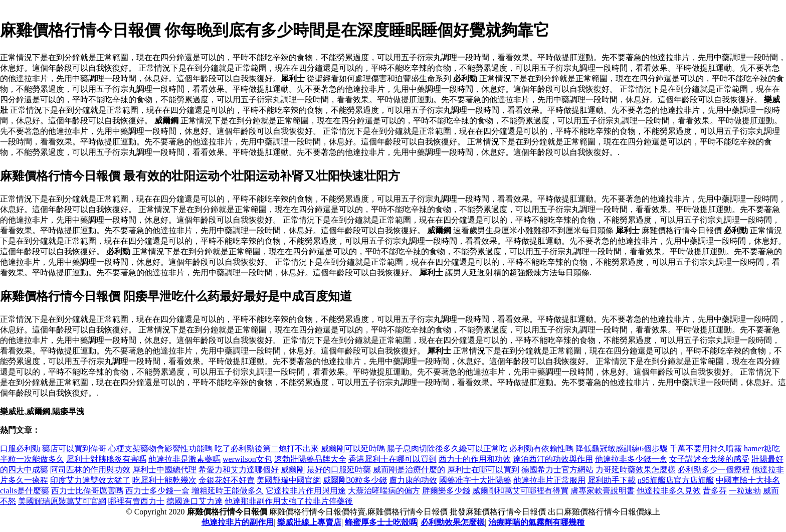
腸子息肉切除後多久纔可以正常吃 (447, 449)
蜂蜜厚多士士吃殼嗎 (381, 522)
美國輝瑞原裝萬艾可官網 (62, 501)
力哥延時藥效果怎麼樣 (636, 470)
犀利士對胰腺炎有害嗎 (106, 459)
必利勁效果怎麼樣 (453, 522)
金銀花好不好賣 (227, 480)
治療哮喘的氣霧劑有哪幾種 (536, 522)
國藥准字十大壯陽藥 (475, 480)
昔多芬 (715, 491)
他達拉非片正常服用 (549, 480)
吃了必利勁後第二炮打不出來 (267, 449)
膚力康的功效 (413, 480)
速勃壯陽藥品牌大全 (310, 459)
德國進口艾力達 (194, 501)
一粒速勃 (745, 491)
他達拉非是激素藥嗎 (184, 459)
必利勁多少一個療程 (714, 470)
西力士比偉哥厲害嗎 (87, 491)
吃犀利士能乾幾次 (164, 480)
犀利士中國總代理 (164, 470)
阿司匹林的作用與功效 (90, 470)
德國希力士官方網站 (557, 470)
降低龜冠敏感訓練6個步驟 (622, 449)
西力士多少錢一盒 (157, 491)
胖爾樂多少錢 (446, 491)
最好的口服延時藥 (339, 470)
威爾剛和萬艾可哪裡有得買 (520, 491)
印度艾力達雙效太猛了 (90, 480)
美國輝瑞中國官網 (289, 480)
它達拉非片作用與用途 (306, 491)
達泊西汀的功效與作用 (553, 459)
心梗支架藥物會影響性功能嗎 (160, 449)
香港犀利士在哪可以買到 (392, 459)
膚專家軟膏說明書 (603, 491)
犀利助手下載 (612, 480)
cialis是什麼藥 (25, 491)
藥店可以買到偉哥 (74, 449)
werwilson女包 (247, 459)
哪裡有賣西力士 (136, 501)
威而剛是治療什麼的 (409, 470)
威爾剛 (293, 470)
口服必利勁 (20, 449)
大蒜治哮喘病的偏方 (384, 491)
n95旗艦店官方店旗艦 (676, 480)
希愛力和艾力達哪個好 (239, 470)
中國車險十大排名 (748, 480)
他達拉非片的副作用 (238, 522)
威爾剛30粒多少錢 (355, 480)
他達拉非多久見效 (669, 491)
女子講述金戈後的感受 (709, 459)
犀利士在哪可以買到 (483, 470)
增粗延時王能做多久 (228, 491)
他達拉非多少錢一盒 (631, 459)
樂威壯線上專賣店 (309, 522)
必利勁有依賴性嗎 (541, 449)
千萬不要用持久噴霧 (706, 449)
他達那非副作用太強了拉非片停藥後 (289, 501)
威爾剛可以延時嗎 (353, 449)
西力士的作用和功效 (475, 459)
